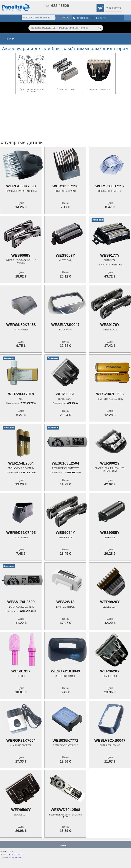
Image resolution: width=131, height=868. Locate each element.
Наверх (64, 845)
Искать (64, 18)
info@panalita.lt (16, 857)
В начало (9, 39)
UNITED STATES (85, 18)
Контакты (101, 18)
